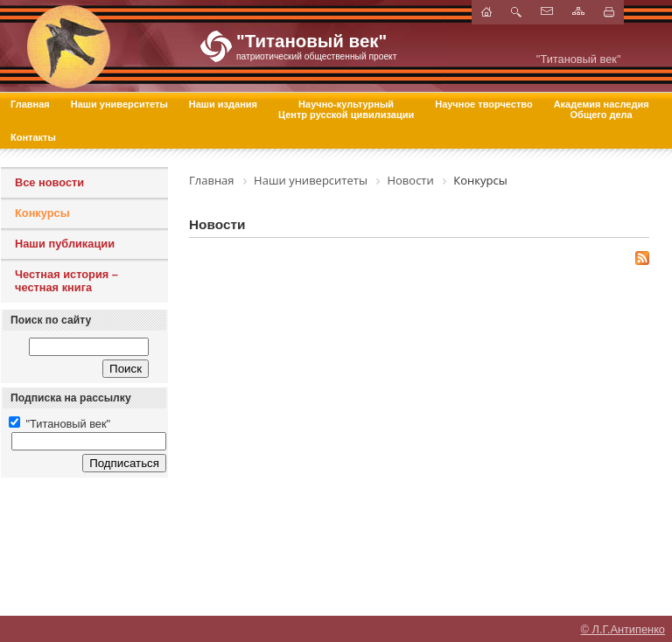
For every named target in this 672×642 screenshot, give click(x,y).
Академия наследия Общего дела (602, 109)
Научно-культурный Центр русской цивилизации (346, 109)
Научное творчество (483, 104)
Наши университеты (119, 104)
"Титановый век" (59, 424)
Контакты (33, 137)
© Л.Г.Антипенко (623, 621)
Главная (30, 104)
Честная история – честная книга (66, 281)
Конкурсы (42, 213)
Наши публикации (65, 244)
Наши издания (223, 104)
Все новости (49, 182)
